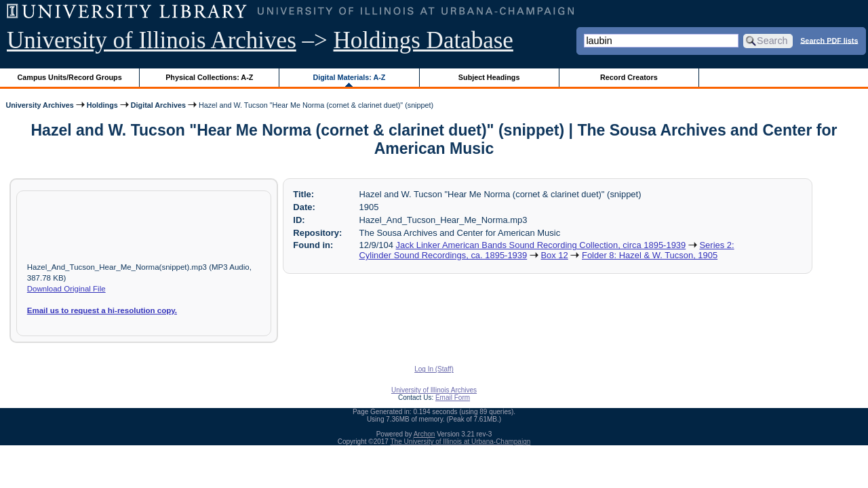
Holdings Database (423, 40)
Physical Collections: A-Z (209, 77)
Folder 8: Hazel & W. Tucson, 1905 (650, 255)
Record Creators (629, 77)
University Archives (39, 105)
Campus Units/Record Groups (70, 77)
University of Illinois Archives (152, 40)
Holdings (102, 105)
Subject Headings (489, 77)
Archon (425, 434)
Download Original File (66, 289)
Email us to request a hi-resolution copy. (102, 310)
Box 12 (554, 255)
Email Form (453, 398)
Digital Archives (158, 105)
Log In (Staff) (434, 369)
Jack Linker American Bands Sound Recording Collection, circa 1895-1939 (541, 245)
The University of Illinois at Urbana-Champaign (461, 442)
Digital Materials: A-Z (349, 77)
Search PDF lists (829, 40)
